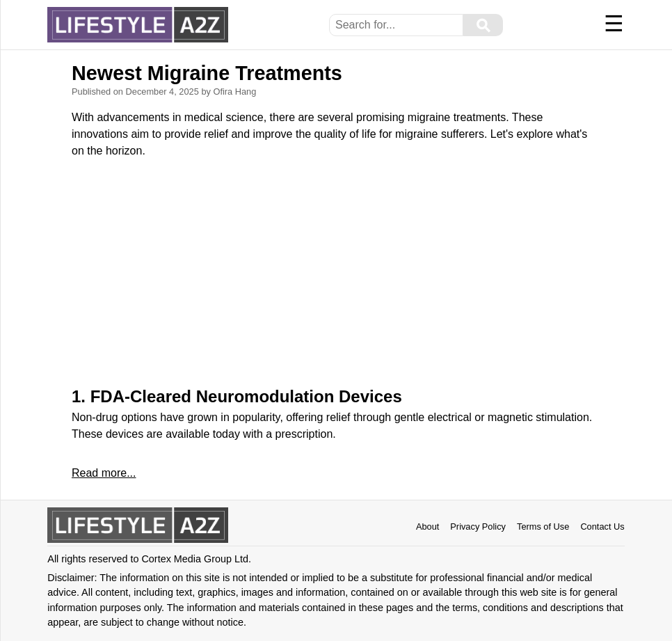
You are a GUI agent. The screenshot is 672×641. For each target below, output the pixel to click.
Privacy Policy (478, 527)
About (427, 527)
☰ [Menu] (614, 24)
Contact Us (602, 527)
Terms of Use (543, 527)
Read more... (104, 473)
